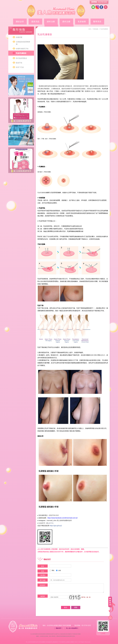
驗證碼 (43, 596)
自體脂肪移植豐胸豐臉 (23, 43)
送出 (65, 607)
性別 (43, 571)
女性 (58, 570)
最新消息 (29, 21)
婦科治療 (41, 21)
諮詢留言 (43, 585)
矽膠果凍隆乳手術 (22, 49)
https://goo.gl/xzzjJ (56, 526)
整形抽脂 (89, 21)
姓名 (43, 566)
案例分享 (101, 21)
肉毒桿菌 (19, 37)
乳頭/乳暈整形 (21, 53)
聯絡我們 (59, 628)
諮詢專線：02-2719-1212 (99, 2)
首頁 (90, 29)
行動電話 (43, 575)
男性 (52, 570)
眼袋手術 (19, 63)
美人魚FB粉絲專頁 (72, 628)
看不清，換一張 (86, 597)
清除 (76, 607)
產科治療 (53, 21)
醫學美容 (77, 21)
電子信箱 (43, 580)
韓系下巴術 (20, 67)
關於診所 (17, 21)
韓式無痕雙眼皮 (21, 58)
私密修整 (65, 21)
